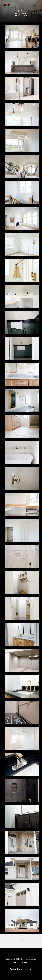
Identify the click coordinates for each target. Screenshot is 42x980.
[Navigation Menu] (36, 5)
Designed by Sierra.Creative (21, 969)
